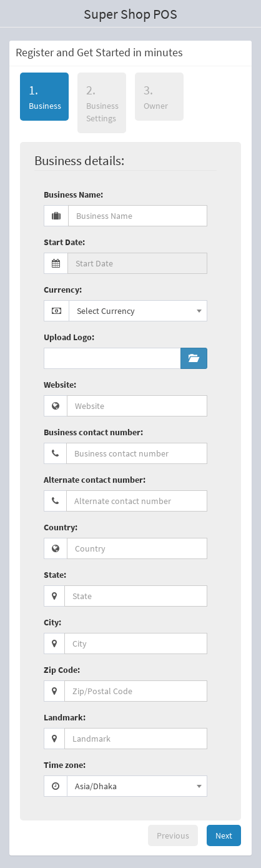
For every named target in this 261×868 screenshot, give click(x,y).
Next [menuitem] (224, 835)
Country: (61, 527)
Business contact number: (93, 432)
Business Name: (73, 194)
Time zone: (65, 765)
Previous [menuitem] (173, 835)
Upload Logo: (69, 337)
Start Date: (64, 242)
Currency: (63, 290)
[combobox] (138, 311)
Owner (156, 97)
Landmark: (65, 717)
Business (41, 96)
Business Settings (102, 103)
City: (52, 622)
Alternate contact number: (95, 480)
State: (55, 575)
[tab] (44, 99)
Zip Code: (62, 670)
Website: (60, 385)
